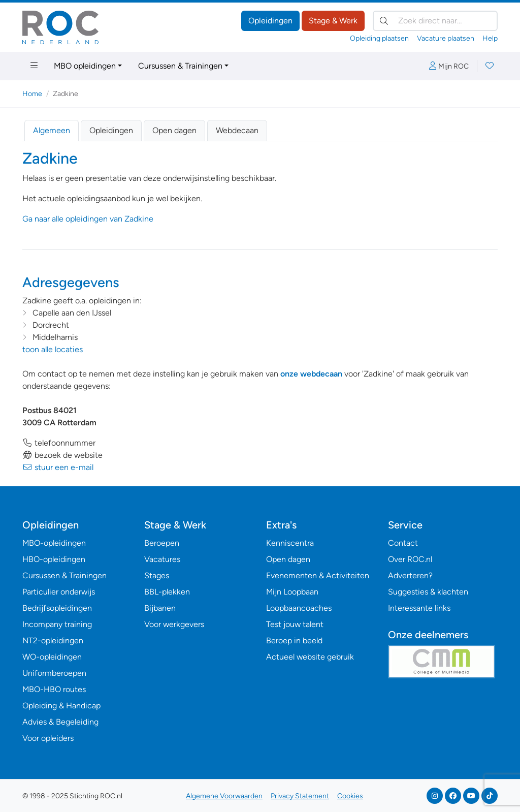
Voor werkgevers (174, 624)
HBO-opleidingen (54, 559)
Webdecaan (237, 130)
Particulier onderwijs (59, 592)
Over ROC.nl (410, 559)
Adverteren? (410, 575)
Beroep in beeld (294, 641)
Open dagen (174, 130)
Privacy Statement (300, 796)
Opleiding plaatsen (379, 38)
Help (490, 38)
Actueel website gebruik (310, 657)
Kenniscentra (290, 543)
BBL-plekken (167, 592)
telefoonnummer (59, 443)
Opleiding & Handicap (61, 706)
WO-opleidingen (52, 657)
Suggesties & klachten (428, 592)
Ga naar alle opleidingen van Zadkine (88, 219)
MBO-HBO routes (54, 689)
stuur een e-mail (58, 467)
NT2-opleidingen (53, 641)
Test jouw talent (295, 624)
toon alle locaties (53, 349)
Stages (157, 575)
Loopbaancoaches (299, 608)
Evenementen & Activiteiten (318, 575)
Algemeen (52, 130)
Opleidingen (270, 21)
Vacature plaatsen (446, 38)
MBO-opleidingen (54, 543)
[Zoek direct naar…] (435, 21)
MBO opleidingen (85, 66)
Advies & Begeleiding (60, 722)
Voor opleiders (48, 738)
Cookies (350, 796)
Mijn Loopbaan (292, 592)
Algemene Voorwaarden (224, 796)
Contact (403, 543)
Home (32, 94)
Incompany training (57, 624)
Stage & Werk (333, 21)
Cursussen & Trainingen (180, 66)
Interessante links (419, 608)
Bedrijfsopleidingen (57, 608)
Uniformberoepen (54, 673)
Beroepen (162, 543)
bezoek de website (62, 455)
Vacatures (162, 559)
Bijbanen (160, 608)
